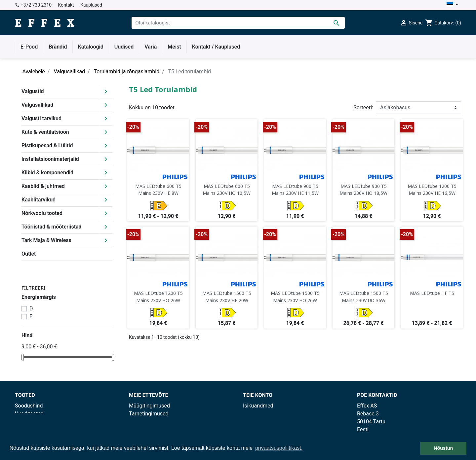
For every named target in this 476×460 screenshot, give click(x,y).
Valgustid (33, 91)
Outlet (29, 254)
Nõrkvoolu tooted (42, 213)
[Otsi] (238, 23)
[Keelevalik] (452, 5)
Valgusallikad (37, 105)
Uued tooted (29, 414)
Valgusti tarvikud (41, 118)
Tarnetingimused (149, 414)
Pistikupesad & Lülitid (47, 145)
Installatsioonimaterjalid (50, 159)
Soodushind (29, 406)
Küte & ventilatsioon (45, 132)
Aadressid (255, 429)
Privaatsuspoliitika (151, 422)
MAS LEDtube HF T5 (432, 293)
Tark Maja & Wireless (46, 240)
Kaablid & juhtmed (43, 186)
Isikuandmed (258, 406)
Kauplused (91, 5)
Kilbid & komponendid (47, 173)
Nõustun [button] (443, 448)
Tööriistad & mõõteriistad (52, 227)
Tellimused (256, 414)
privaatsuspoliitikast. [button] (279, 448)
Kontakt (66, 5)
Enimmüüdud (30, 422)
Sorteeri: (363, 107)
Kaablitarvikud (39, 200)
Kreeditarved (258, 422)
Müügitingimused (149, 406)
